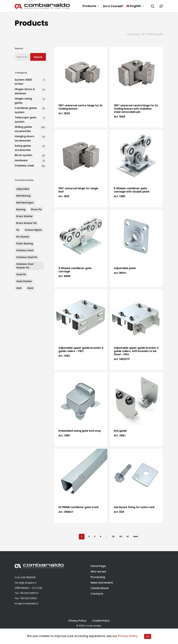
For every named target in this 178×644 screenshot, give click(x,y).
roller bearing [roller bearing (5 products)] (25, 244)
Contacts (97, 594)
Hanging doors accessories (24, 138)
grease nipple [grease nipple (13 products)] (33, 230)
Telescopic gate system (25, 120)
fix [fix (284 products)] (18, 230)
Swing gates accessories (23, 148)
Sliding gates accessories (23, 129)
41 (128, 536)
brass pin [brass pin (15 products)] (36, 209)
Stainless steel (24, 166)
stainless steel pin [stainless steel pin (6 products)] (27, 257)
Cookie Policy (101, 621)
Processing (98, 577)
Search (38, 57)
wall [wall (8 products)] (19, 288)
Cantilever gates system (26, 110)
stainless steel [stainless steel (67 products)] (25, 250)
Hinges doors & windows (25, 91)
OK (148, 636)
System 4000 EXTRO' (23, 82)
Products (91, 6)
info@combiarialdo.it (26, 604)
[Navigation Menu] (161, 6)
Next (136, 536)
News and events (102, 583)
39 (113, 536)
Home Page (98, 566)
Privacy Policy (77, 621)
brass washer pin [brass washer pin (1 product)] (26, 223)
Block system (23, 155)
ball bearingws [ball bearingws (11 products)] (25, 203)
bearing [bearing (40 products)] (21, 209)
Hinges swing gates (23, 101)
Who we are (98, 572)
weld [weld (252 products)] (30, 288)
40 (121, 536)
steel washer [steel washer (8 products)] (24, 281)
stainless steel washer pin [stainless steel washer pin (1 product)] (25, 266)
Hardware (21, 160)
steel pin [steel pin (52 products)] (21, 274)
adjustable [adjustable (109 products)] (23, 189)
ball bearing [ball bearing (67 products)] (23, 196)
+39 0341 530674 (29, 593)
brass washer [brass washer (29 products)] (25, 216)
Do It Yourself (113, 6)
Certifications (100, 588)
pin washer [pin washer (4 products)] (23, 237)
